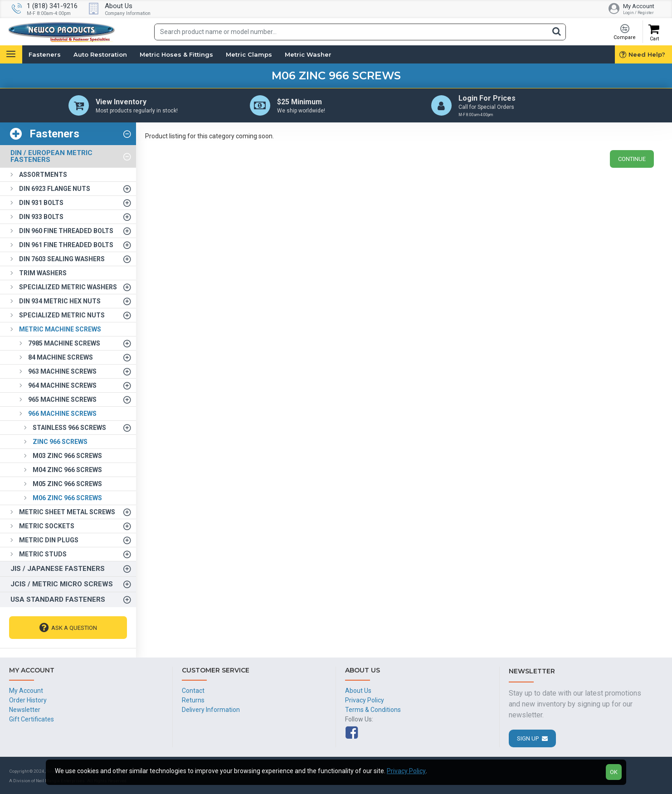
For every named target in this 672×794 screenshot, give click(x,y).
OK (614, 772)
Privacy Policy (406, 771)
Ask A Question (74, 628)
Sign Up (528, 738)
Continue (632, 159)
